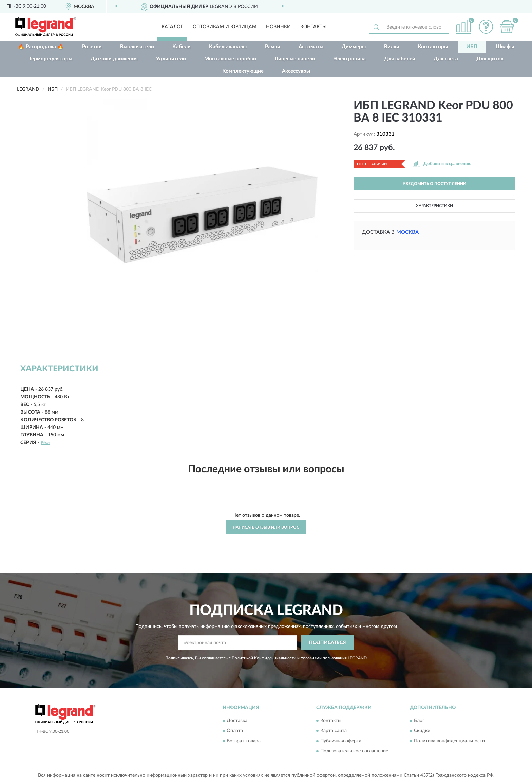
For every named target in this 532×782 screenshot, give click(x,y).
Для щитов (490, 59)
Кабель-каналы (228, 47)
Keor (45, 443)
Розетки (92, 47)
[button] (486, 27)
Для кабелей (400, 59)
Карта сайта (334, 731)
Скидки (422, 731)
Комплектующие (243, 71)
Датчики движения (114, 59)
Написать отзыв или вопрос (266, 527)
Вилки (392, 47)
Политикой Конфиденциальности (264, 658)
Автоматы (311, 47)
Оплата (235, 731)
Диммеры (354, 47)
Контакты (313, 27)
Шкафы (505, 47)
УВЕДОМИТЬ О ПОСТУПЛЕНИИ (434, 184)
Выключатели (137, 47)
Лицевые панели (295, 59)
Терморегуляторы (51, 59)
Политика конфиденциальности (449, 741)
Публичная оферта (341, 741)
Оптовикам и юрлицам (225, 27)
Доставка (237, 721)
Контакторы (433, 47)
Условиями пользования (324, 658)
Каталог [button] (172, 27)
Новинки (278, 27)
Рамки (273, 47)
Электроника (350, 59)
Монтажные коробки (230, 59)
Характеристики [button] (434, 206)
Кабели (182, 47)
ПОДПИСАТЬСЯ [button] (328, 643)
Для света (446, 59)
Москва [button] (407, 232)
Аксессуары (296, 71)
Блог (419, 721)
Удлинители (171, 59)
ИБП (472, 47)
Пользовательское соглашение (354, 751)
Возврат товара (244, 741)
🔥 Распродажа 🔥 (41, 47)
